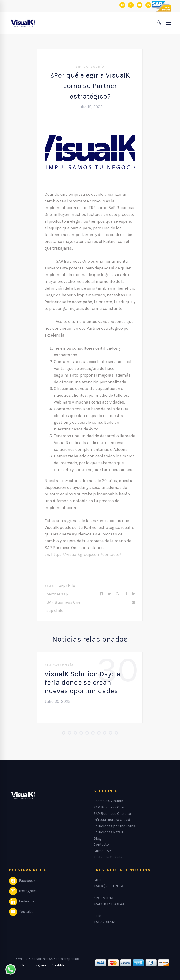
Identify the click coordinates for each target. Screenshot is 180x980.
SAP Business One (63, 602)
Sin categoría (90, 67)
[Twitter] (109, 594)
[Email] (134, 603)
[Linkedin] (134, 594)
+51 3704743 (104, 922)
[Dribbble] (58, 965)
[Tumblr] (126, 594)
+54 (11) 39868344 (109, 904)
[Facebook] (101, 594)
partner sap (57, 594)
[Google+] (118, 594)
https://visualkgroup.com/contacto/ (86, 554)
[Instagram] (38, 965)
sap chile (55, 610)
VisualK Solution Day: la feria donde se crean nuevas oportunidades (83, 682)
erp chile (67, 586)
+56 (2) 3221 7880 (109, 886)
